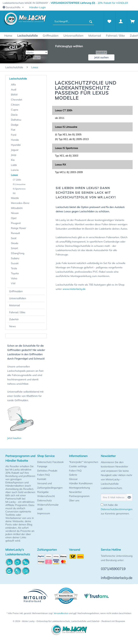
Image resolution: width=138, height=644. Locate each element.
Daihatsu (16, 120)
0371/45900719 (113, 569)
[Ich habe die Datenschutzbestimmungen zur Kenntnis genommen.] (102, 505)
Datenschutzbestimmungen (117, 509)
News (12, 326)
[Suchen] (91, 21)
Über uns (74, 500)
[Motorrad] (95, 36)
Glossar (73, 479)
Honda (15, 140)
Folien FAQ (43, 475)
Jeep (14, 155)
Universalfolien (18, 298)
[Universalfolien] (73, 36)
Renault (15, 233)
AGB (40, 509)
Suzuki (15, 263)
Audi (14, 90)
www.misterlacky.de (74, 289)
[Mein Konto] (121, 21)
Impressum (44, 513)
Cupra (14, 110)
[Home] (8, 36)
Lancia (15, 170)
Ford (14, 135)
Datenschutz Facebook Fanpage (50, 464)
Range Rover (19, 228)
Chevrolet (17, 100)
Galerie (73, 475)
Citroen (15, 105)
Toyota (15, 273)
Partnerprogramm (79, 496)
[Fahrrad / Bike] (115, 36)
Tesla (14, 268)
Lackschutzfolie (18, 79)
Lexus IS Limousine (66, 127)
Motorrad (14, 305)
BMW (14, 95)
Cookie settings (78, 466)
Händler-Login (37, 7)
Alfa (13, 85)
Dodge (15, 125)
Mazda (15, 198)
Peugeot (16, 223)
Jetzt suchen (101, 57)
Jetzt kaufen (14, 438)
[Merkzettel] (109, 21)
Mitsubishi (17, 208)
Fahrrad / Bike (17, 312)
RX (14, 193)
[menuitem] (37, 7)
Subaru (15, 258)
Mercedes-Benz (20, 203)
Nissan (15, 213)
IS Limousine (19, 184)
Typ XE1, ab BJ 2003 (67, 156)
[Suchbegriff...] (73, 21)
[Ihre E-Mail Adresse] (114, 497)
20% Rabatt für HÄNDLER (113, 3)
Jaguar (15, 150)
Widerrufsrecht (46, 496)
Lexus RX (60, 165)
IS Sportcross (19, 189)
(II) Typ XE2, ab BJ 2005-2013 (72, 139)
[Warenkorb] (133, 21)
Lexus (14, 175)
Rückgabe (43, 492)
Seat (14, 238)
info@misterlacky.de (117, 578)
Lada (14, 165)
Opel (14, 218)
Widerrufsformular (48, 505)
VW (13, 283)
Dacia (14, 115)
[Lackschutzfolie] (27, 36)
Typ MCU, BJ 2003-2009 (69, 172)
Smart (14, 248)
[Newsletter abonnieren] (129, 497)
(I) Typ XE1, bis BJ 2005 (68, 134)
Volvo (14, 278)
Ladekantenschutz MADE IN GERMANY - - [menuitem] (65, 3)
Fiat (13, 130)
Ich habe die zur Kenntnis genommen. (117, 509)
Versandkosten (61, 613)
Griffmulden (16, 291)
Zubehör (14, 319)
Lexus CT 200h (64, 110)
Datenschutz (44, 500)
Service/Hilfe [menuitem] (12, 7)
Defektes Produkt (47, 471)
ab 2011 (60, 118)
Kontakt (42, 479)
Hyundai (16, 145)
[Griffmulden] (51, 36)
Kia (13, 160)
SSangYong (18, 253)
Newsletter (75, 492)
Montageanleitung (79, 488)
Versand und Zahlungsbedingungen (50, 486)
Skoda (15, 243)
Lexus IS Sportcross (66, 148)
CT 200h (17, 180)
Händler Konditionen (81, 483)
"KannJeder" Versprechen (84, 462)
